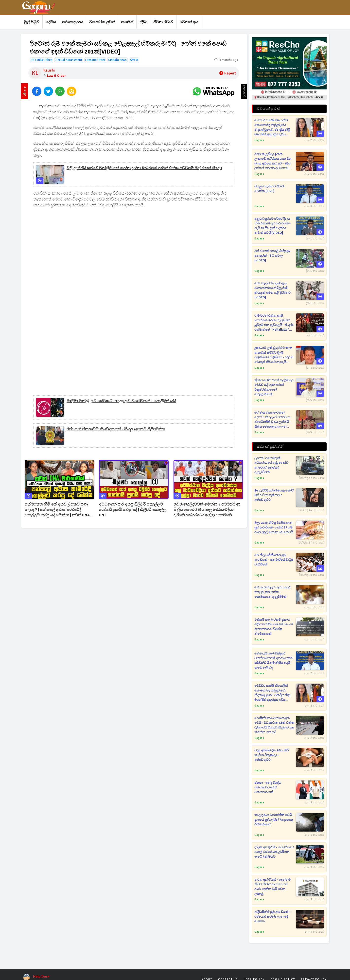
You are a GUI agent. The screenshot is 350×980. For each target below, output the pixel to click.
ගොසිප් (127, 22)
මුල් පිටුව (32, 22)
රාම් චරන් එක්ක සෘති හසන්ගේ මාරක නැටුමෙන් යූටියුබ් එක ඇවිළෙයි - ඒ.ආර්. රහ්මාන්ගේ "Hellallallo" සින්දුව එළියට (274, 323)
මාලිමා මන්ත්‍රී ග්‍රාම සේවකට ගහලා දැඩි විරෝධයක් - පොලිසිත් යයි (121, 401)
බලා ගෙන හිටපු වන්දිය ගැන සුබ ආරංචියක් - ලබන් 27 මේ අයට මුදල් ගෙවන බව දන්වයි (274, 527)
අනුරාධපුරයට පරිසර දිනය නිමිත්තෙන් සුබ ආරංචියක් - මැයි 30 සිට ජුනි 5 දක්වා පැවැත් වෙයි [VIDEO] (272, 226)
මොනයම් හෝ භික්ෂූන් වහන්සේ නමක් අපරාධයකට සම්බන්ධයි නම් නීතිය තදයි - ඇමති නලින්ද (274, 661)
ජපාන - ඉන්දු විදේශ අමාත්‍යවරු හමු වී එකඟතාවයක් (268, 787)
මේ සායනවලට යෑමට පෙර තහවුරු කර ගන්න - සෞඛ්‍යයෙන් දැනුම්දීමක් (272, 592)
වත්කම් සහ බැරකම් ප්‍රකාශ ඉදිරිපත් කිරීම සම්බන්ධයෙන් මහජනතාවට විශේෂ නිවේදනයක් (273, 627)
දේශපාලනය (73, 22)
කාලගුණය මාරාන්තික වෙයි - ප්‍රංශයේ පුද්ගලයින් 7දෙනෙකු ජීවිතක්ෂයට (274, 820)
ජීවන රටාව (163, 22)
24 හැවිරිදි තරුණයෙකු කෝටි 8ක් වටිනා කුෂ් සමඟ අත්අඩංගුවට (274, 495)
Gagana (259, 140)
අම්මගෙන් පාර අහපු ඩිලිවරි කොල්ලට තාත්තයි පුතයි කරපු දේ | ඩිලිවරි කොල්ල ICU (132, 510)
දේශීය (51, 22)
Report (228, 73)
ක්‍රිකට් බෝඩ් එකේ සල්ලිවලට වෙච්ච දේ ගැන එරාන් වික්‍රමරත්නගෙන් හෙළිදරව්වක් (274, 387)
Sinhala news (117, 60)
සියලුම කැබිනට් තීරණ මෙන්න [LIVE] (269, 189)
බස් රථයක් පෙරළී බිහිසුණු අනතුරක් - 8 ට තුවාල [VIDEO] (272, 256)
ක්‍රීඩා (143, 22)
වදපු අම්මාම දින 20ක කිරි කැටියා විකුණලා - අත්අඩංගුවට (271, 755)
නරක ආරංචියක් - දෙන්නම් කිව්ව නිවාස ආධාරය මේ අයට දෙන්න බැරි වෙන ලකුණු (272, 887)
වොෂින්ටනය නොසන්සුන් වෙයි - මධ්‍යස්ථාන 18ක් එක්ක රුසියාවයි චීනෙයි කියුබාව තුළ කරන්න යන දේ (274, 725)
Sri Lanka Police (41, 60)
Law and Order (95, 60)
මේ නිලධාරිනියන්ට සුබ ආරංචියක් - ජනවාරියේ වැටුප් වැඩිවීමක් (274, 560)
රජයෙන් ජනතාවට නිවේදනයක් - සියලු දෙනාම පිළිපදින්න (116, 429)
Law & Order (56, 76)
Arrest (134, 60)
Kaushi (49, 70)
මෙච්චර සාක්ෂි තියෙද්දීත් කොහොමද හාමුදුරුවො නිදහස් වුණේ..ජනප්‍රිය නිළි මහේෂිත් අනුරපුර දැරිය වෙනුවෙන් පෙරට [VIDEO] (273, 128)
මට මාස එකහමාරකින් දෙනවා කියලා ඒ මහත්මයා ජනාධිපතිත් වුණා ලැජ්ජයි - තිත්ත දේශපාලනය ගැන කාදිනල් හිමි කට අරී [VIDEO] (274, 420)
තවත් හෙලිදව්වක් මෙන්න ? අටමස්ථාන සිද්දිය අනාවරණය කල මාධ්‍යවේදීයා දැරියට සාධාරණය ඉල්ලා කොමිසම (207, 510)
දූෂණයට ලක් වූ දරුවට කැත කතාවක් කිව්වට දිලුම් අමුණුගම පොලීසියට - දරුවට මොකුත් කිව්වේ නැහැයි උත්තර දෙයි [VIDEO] (274, 355)
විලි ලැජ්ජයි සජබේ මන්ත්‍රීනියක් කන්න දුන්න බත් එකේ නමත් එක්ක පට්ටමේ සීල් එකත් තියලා (144, 168)
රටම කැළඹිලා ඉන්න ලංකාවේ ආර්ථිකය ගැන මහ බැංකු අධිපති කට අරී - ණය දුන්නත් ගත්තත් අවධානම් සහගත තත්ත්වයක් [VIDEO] (273, 161)
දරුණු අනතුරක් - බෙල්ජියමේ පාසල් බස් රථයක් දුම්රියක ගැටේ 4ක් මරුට (274, 852)
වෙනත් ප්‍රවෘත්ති (270, 447)
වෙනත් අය (189, 22)
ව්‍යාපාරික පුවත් (102, 22)
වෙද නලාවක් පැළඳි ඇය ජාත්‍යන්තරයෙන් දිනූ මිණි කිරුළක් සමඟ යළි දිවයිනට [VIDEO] (272, 290)
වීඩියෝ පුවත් (268, 109)
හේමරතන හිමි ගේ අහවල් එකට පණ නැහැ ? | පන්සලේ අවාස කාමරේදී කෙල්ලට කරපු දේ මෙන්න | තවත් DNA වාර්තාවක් (57, 510)
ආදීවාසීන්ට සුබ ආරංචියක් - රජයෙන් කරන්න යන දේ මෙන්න (272, 917)
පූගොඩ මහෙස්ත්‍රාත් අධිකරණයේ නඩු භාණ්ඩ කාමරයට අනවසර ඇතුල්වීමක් (271, 465)
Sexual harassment (69, 60)
